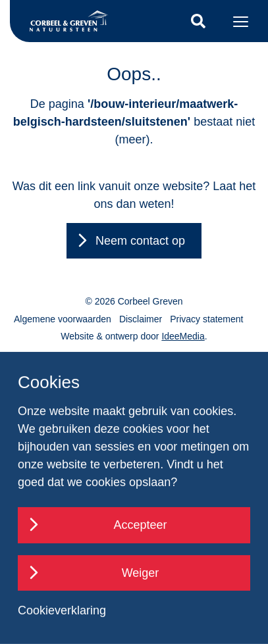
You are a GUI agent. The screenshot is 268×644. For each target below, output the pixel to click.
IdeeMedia (183, 336)
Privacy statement (206, 319)
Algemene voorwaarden (63, 319)
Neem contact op (140, 241)
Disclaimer (141, 319)
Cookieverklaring (62, 610)
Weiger (141, 573)
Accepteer (140, 525)
